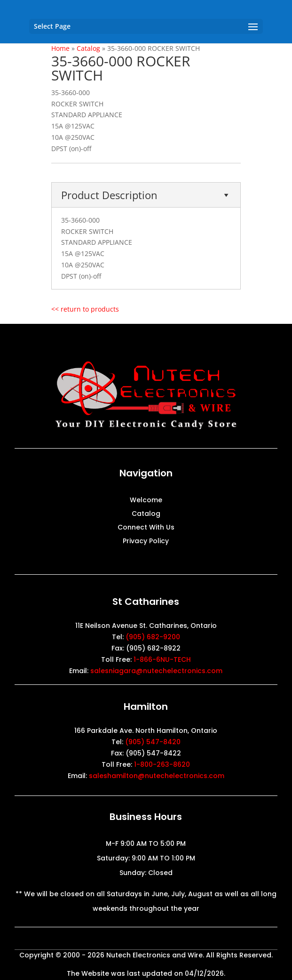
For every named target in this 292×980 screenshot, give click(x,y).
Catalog (146, 514)
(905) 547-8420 (153, 742)
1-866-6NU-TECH (162, 659)
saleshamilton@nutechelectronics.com (157, 776)
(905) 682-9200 (153, 637)
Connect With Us (146, 528)
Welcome (146, 501)
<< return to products (85, 309)
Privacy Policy (146, 542)
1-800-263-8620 (162, 764)
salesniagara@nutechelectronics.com (156, 671)
